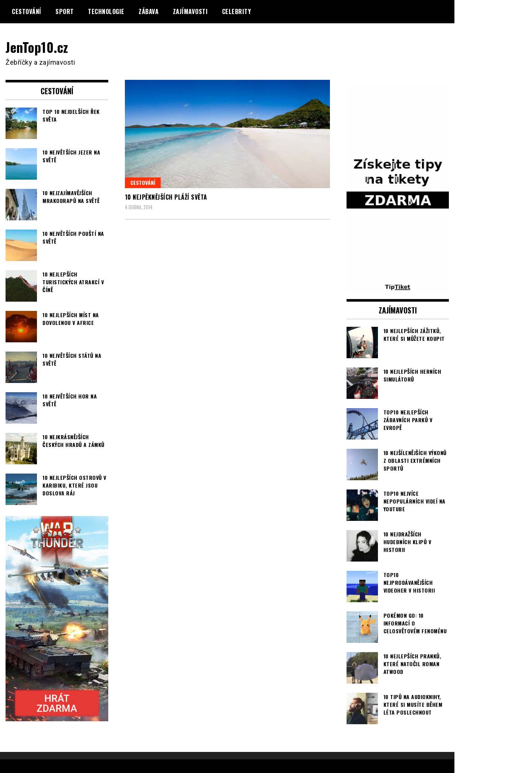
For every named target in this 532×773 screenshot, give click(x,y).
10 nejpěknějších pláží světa (166, 197)
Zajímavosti (190, 11)
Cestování (27, 11)
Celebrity (237, 11)
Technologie (106, 11)
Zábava (149, 11)
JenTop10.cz (37, 47)
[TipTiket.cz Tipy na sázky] (398, 287)
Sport (65, 11)
